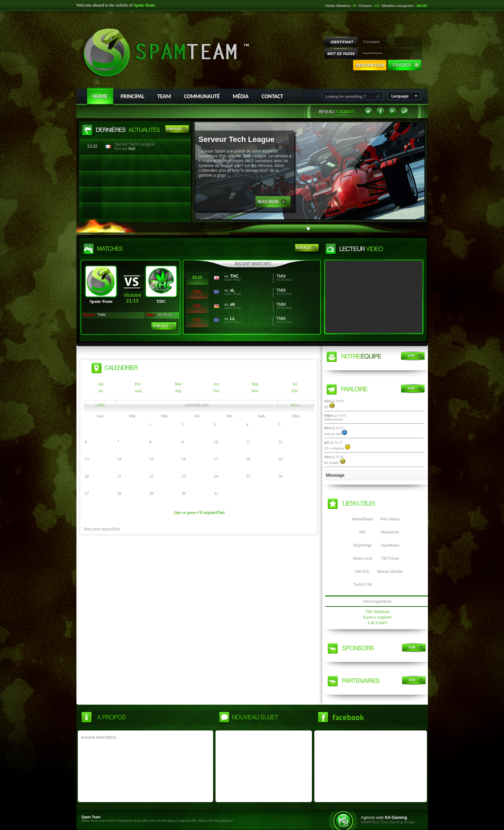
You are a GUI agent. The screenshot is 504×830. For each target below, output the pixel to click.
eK (233, 304)
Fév (138, 384)
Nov (255, 391)
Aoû (138, 391)
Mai (255, 384)
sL (232, 290)
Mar (178, 384)
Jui (295, 384)
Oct (216, 391)
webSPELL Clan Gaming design (388, 822)
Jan (101, 384)
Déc (295, 391)
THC (234, 276)
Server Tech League (135, 144)
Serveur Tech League (237, 139)
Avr (217, 384)
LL (233, 319)
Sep (178, 391)
